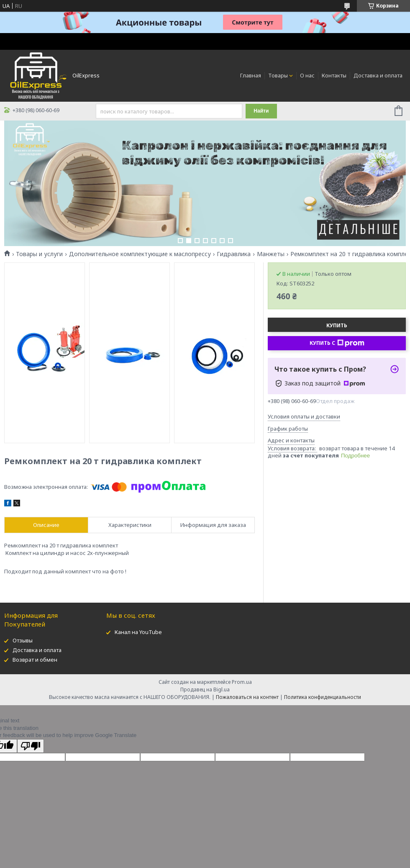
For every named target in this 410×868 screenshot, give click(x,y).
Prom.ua (242, 682)
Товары (278, 75)
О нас (307, 75)
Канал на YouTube (138, 632)
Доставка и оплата (378, 75)
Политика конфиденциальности (323, 697)
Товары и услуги (39, 254)
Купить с (337, 343)
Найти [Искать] (261, 111)
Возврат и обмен (35, 660)
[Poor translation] (31, 746)
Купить (337, 325)
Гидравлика (234, 254)
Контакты (334, 75)
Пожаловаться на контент (247, 697)
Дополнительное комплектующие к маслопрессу (140, 254)
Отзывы (23, 640)
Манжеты (271, 254)
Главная (251, 75)
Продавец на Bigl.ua (205, 690)
